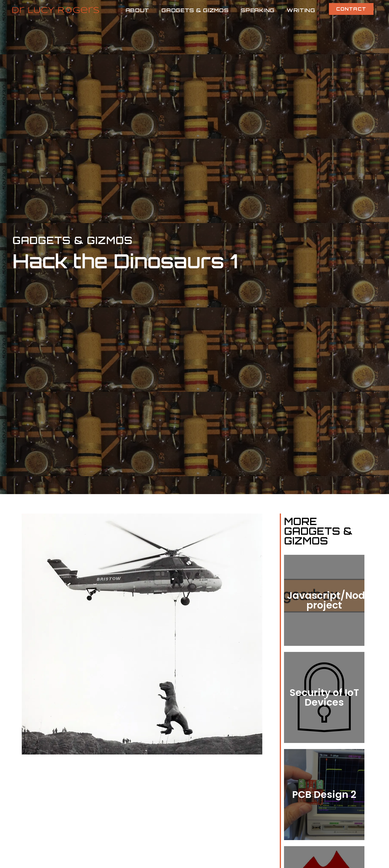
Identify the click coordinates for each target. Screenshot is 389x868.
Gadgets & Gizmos (195, 10)
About (138, 10)
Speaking (258, 10)
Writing (301, 10)
